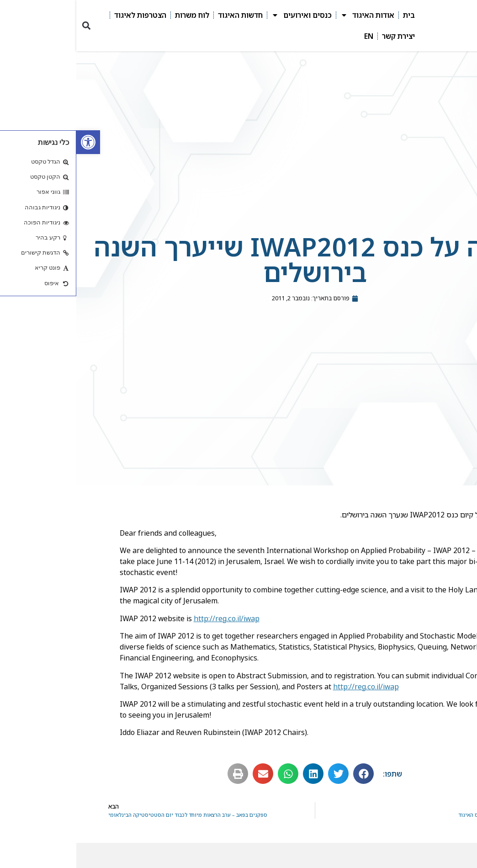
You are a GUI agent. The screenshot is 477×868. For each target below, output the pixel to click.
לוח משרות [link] (116, 15)
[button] (10, 26)
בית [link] (333, 15)
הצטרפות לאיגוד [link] (64, 15)
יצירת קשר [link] (322, 36)
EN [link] (292, 36)
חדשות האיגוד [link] (164, 15)
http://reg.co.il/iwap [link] (150, 618)
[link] (12, 142)
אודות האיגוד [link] (291, 15)
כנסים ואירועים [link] (225, 15)
